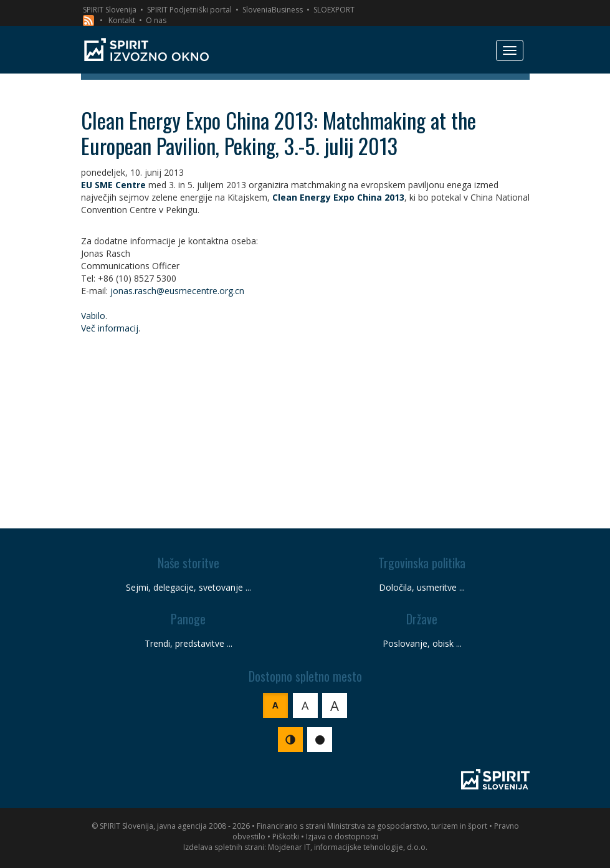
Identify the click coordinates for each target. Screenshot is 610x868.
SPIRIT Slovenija (110, 10)
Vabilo (93, 316)
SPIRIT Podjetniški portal (189, 10)
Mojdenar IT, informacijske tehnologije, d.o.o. (348, 847)
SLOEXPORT (334, 10)
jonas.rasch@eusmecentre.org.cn (177, 291)
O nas (156, 20)
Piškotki (286, 837)
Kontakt (122, 20)
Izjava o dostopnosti (342, 837)
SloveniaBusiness (273, 10)
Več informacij (110, 328)
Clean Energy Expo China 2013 (338, 197)
